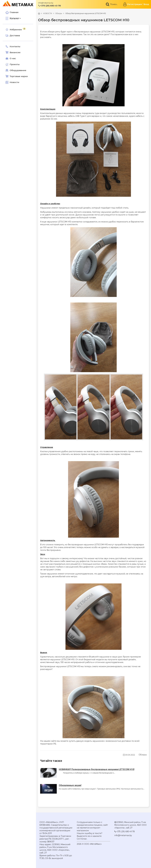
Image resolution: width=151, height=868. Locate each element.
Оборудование (18, 70)
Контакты (13, 47)
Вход (146, 4)
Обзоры (59, 13)
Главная (12, 12)
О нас (11, 58)
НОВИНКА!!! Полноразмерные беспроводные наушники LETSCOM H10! (97, 769)
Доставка (13, 36)
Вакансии (13, 52)
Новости (12, 82)
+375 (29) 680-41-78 (49, 6)
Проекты (15, 64)
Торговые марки (17, 76)
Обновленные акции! (70, 785)
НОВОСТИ (47, 13)
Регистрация (134, 4)
